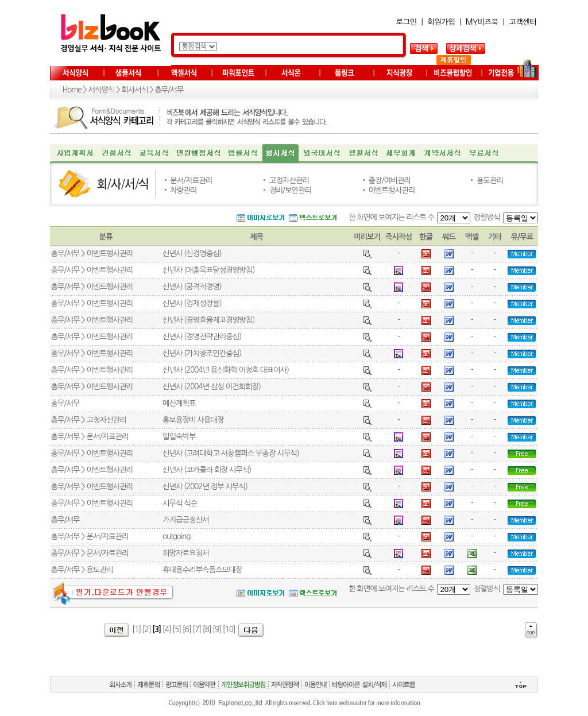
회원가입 (441, 22)
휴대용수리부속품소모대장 (202, 570)
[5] (177, 630)
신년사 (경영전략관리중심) (202, 337)
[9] (217, 630)
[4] (167, 630)
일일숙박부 (179, 437)
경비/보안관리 (290, 190)
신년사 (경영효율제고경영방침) (208, 320)
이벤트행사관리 (392, 190)
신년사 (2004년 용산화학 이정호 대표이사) (226, 370)
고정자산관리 (289, 181)
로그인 (407, 22)
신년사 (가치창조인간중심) (202, 353)
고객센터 (523, 22)
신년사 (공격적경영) (192, 287)
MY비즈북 (482, 22)
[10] (229, 630)
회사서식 (134, 90)
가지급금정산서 (186, 520)
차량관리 (183, 190)
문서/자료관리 (191, 181)
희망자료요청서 (186, 553)
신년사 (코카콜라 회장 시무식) (207, 470)
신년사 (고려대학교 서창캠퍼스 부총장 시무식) (231, 453)
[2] (147, 630)
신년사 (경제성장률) (192, 303)
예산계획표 (179, 403)
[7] (197, 630)
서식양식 (101, 90)
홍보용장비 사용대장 (193, 420)
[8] (207, 630)
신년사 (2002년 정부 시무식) (205, 487)
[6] (187, 630)
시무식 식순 (180, 503)
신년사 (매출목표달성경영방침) (208, 270)
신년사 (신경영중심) (192, 253)
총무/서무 (169, 90)
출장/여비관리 (390, 181)
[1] (136, 630)
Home (72, 90)
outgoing (177, 537)
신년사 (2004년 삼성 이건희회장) (212, 387)
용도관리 (490, 181)
